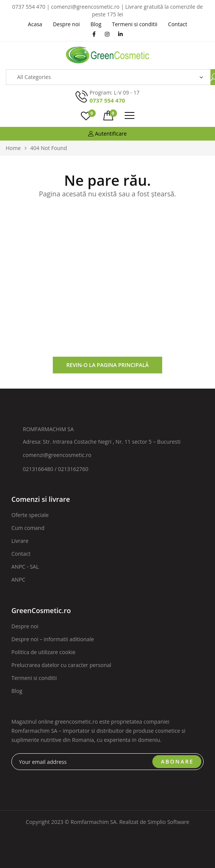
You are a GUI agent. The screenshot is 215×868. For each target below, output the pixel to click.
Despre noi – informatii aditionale (53, 639)
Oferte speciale (30, 515)
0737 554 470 (107, 100)
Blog (17, 691)
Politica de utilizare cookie (43, 652)
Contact (21, 554)
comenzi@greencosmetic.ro (57, 455)
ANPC (18, 579)
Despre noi (25, 626)
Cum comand (28, 528)
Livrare (20, 541)
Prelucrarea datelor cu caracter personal (61, 665)
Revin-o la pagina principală (107, 365)
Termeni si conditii (34, 678)
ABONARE (177, 761)
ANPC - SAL (25, 567)
